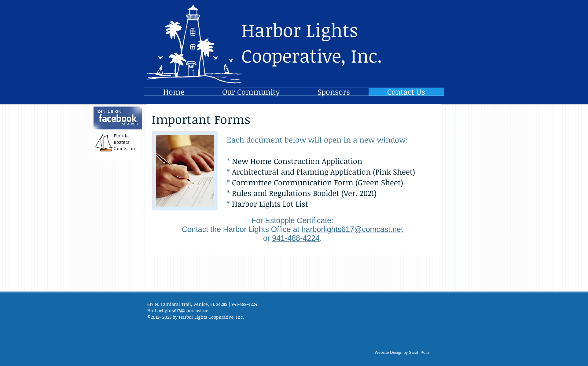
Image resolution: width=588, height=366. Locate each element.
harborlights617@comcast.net (352, 229)
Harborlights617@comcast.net (179, 310)
